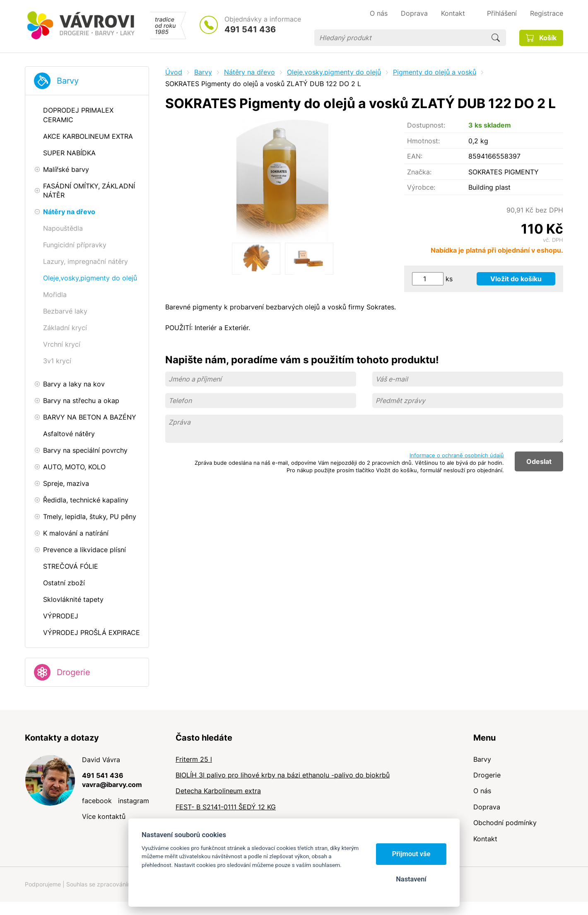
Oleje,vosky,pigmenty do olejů (334, 72)
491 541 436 (250, 29)
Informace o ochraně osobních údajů (457, 455)
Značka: (419, 172)
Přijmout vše (411, 854)
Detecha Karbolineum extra (218, 791)
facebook (97, 801)
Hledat (496, 38)
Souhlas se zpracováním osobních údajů (120, 884)
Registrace (547, 13)
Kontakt (485, 839)
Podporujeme (43, 884)
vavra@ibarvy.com (112, 785)
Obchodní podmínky (505, 823)
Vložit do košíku (516, 279)
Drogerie (73, 672)
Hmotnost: (423, 141)
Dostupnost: (426, 125)
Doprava (487, 807)
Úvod (174, 72)
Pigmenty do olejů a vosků (435, 72)
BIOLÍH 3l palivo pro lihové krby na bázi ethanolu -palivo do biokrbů (283, 775)
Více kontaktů (104, 816)
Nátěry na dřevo (249, 72)
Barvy (68, 81)
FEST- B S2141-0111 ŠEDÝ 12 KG (226, 807)
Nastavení (411, 879)
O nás (482, 791)
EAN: (415, 156)
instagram (134, 801)
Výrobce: (421, 187)
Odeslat (539, 461)
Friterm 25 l (194, 759)
